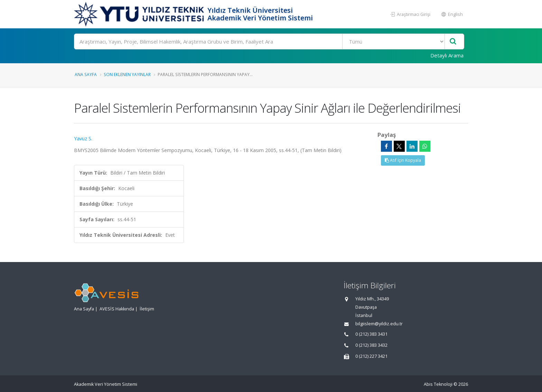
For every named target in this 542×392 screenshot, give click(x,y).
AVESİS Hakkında (117, 309)
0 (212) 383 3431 (371, 334)
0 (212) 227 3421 (371, 356)
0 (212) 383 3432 (371, 345)
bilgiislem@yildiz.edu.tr (379, 324)
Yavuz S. (83, 138)
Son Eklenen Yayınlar (127, 74)
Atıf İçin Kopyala (403, 160)
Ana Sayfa (86, 74)
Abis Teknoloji (438, 384)
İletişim (147, 309)
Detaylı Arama (447, 55)
